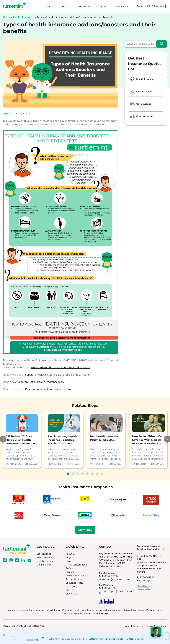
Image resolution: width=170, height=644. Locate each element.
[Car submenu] (52, 6)
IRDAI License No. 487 (149, 556)
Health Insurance (24, 17)
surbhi (7, 114)
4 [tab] (83, 474)
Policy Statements (133, 626)
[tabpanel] (22, 440)
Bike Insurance (144, 116)
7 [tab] (97, 474)
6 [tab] (92, 474)
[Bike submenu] (69, 6)
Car (48, 6)
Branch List (72, 594)
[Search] (162, 44)
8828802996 (147, 577)
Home (7, 17)
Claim (69, 561)
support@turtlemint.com (115, 579)
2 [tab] (73, 474)
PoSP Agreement (75, 576)
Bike (65, 6)
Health (83, 6)
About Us (71, 554)
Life (101, 6)
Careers (70, 572)
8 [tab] (102, 474)
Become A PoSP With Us (151, 6)
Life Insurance (144, 92)
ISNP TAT (71, 590)
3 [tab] (78, 474)
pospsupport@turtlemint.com (117, 593)
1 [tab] (68, 474)
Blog (68, 557)
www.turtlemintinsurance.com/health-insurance (60, 367)
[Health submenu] (88, 6)
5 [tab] (87, 474)
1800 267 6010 (110, 576)
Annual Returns (74, 579)
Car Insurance (144, 104)
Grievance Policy (74, 583)
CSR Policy (71, 586)
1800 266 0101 (110, 588)
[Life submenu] (104, 6)
